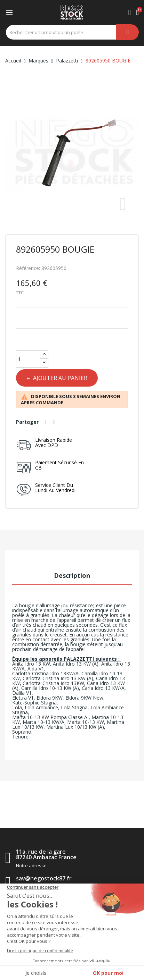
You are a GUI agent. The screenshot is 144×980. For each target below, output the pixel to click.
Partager (46, 422)
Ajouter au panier (59, 378)
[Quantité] (28, 359)
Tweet (55, 422)
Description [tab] (72, 575)
